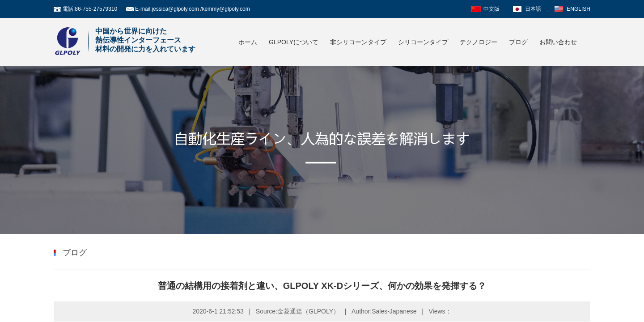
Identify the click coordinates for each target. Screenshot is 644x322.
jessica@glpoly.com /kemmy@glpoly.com (201, 9)
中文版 (491, 9)
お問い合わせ (558, 42)
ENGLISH (578, 9)
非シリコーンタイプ (358, 42)
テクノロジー (479, 42)
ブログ (518, 42)
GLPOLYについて (294, 42)
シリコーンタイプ (423, 42)
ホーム (248, 42)
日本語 (533, 9)
